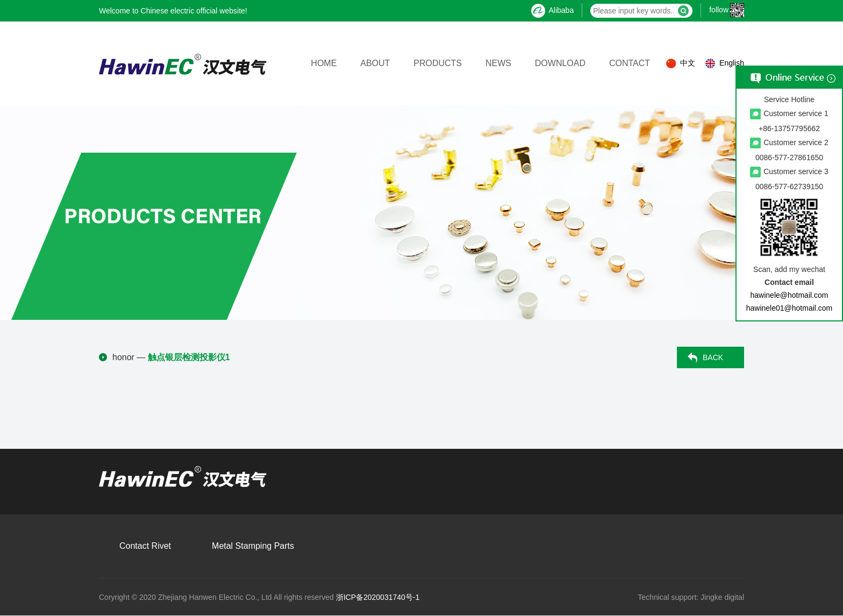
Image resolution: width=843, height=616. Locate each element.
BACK (713, 357)
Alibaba (552, 11)
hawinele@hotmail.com (790, 295)
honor (123, 357)
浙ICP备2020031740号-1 (378, 597)
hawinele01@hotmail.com (790, 308)
